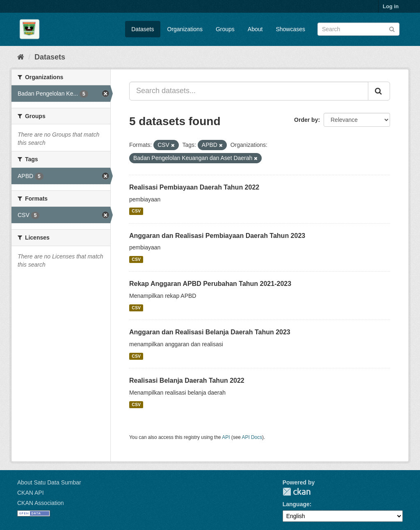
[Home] (21, 57)
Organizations (185, 29)
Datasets (143, 29)
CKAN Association (41, 503)
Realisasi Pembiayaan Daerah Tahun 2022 (194, 187)
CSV (136, 211)
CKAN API (31, 493)
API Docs (252, 437)
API (226, 437)
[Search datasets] (358, 29)
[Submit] (392, 29)
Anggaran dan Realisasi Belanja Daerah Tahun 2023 (210, 332)
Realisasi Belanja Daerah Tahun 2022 (187, 380)
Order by (306, 120)
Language (296, 504)
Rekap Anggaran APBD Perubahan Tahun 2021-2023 (210, 284)
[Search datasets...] (249, 91)
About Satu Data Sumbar (49, 482)
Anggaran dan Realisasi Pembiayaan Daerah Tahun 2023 (217, 236)
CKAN (297, 492)
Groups (225, 29)
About (255, 29)
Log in (391, 6)
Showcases (290, 29)
